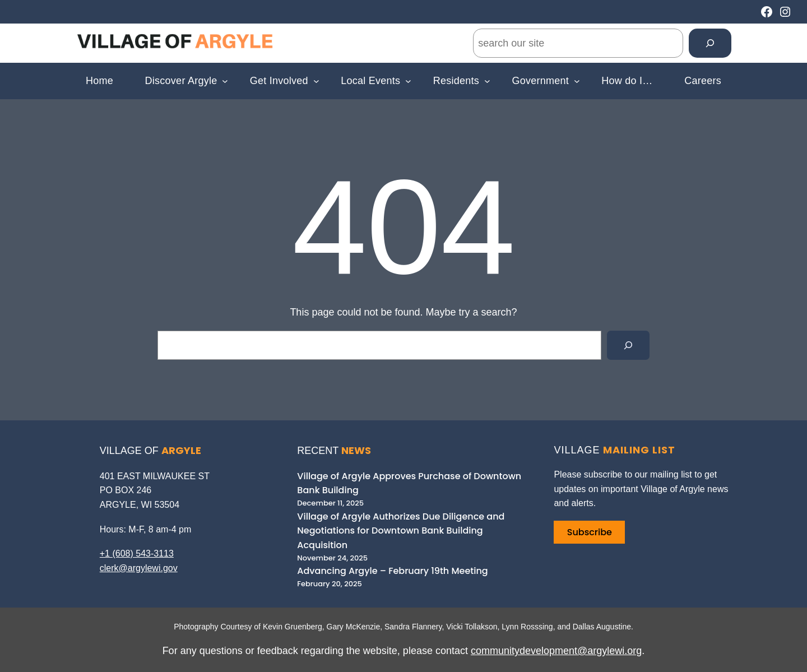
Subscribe (590, 532)
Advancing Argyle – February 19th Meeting (392, 571)
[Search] (710, 43)
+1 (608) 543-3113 (137, 553)
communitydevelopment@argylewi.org (556, 651)
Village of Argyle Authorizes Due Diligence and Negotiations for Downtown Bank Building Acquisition (401, 531)
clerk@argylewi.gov (139, 568)
